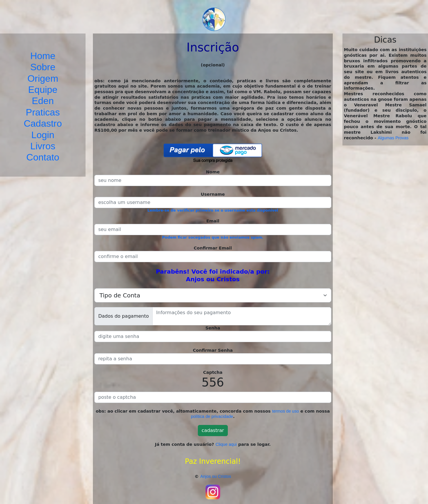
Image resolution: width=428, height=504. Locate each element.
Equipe (43, 90)
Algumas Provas (393, 138)
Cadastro (43, 123)
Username (213, 194)
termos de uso (286, 411)
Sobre (43, 67)
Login (43, 135)
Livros (43, 146)
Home (43, 56)
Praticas (43, 112)
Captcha (213, 372)
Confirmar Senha (213, 350)
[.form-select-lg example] (213, 295)
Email (213, 221)
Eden (43, 101)
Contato (43, 157)
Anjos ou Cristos (216, 476)
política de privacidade (212, 416)
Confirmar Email (213, 248)
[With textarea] (242, 316)
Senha (213, 328)
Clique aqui (226, 444)
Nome (213, 172)
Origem (43, 78)
